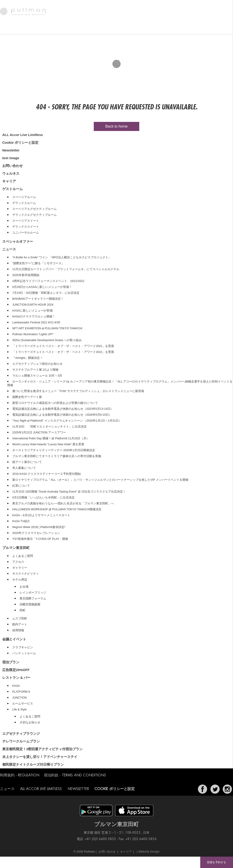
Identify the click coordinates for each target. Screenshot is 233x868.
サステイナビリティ (26, 574)
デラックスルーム (24, 203)
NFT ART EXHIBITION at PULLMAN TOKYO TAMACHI (47, 328)
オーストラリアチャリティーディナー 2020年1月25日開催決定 (54, 450)
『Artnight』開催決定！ (28, 358)
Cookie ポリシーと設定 (20, 142)
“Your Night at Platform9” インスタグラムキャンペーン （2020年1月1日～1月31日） (67, 421)
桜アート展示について (27, 462)
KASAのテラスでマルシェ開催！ (34, 317)
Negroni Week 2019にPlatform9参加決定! (39, 527)
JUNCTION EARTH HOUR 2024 (33, 305)
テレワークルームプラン (21, 741)
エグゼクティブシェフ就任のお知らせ (37, 364)
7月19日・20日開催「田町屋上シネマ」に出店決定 (46, 293)
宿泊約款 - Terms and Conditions (75, 775)
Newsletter (11, 150)
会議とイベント (123, 28)
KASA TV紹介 (21, 521)
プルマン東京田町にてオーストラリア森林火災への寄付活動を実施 (57, 456)
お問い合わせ (13, 166)
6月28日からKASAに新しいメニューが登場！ (42, 287)
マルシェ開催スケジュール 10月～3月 (37, 376)
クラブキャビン (23, 647)
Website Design (149, 852)
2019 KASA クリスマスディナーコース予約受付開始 (47, 474)
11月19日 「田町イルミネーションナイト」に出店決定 (49, 427)
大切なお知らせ (30, 722)
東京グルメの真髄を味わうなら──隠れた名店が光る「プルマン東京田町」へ (63, 503)
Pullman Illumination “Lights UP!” (33, 334)
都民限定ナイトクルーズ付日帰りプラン (33, 764)
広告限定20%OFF (16, 670)
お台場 (24, 587)
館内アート (20, 624)
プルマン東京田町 (13, 28)
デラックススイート (26, 227)
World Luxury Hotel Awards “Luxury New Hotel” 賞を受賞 (48, 444)
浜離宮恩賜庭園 (30, 604)
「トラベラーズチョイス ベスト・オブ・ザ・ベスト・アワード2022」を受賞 (63, 352)
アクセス (18, 562)
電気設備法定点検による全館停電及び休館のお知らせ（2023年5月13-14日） (63, 409)
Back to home (116, 126)
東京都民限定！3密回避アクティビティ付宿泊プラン (42, 749)
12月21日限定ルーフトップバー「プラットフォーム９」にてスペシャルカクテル (66, 269)
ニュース (192, 28)
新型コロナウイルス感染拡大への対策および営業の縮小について (55, 403)
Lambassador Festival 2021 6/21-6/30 (36, 322)
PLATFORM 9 (21, 692)
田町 (23, 610)
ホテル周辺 (20, 580)
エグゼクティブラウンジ (93, 28)
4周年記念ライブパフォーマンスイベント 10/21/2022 (48, 281)
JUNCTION (19, 698)
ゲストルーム (38, 28)
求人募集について (24, 468)
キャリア (9, 181)
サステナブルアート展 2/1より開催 (35, 370)
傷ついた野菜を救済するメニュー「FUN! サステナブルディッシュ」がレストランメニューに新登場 (78, 391)
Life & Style (19, 709)
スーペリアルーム (24, 197)
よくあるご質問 (23, 556)
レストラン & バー (62, 28)
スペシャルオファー (169, 28)
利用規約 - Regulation (20, 775)
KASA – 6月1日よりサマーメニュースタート (41, 515)
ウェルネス (144, 28)
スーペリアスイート (26, 221)
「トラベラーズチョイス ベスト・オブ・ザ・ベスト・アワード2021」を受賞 (63, 346)
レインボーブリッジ (33, 593)
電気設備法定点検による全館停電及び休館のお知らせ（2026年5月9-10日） (62, 415)
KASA (16, 686)
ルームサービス (23, 704)
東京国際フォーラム (33, 599)
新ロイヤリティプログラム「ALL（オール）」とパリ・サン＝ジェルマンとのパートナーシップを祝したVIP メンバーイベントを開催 (100, 480)
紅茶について (21, 486)
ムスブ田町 (20, 619)
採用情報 (18, 630)
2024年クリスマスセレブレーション (36, 533)
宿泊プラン (11, 662)
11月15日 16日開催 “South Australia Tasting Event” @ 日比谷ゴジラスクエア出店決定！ (69, 492)
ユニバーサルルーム (26, 233)
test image (11, 158)
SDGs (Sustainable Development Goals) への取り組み (47, 340)
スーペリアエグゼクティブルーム (34, 209)
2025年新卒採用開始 (26, 275)
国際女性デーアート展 (27, 397)
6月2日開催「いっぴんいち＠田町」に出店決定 (43, 498)
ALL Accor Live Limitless (23, 135)
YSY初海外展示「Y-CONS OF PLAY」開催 (40, 539)
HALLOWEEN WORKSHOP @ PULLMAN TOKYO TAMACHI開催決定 (57, 509)
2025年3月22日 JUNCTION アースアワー (39, 433)
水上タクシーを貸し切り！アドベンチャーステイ (40, 757)
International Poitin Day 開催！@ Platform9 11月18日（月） (51, 438)
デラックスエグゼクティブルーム (34, 215)
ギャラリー (20, 568)
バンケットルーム (24, 653)
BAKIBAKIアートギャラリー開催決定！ (38, 299)
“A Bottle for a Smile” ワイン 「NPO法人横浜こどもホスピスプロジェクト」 (62, 257)
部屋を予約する (217, 862)
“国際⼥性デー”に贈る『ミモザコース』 (38, 263)
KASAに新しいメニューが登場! (33, 311)
